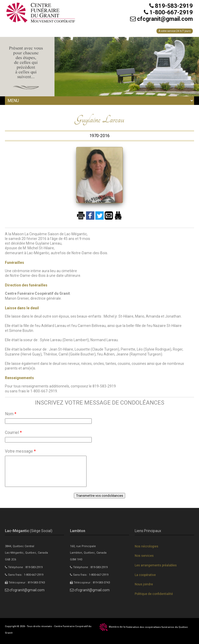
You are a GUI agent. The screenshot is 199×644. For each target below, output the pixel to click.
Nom (11, 414)
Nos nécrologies (147, 546)
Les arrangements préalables (156, 565)
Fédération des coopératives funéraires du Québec (157, 627)
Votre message (20, 451)
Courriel (13, 432)
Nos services (144, 556)
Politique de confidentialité (154, 594)
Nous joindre (144, 584)
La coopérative (145, 575)
